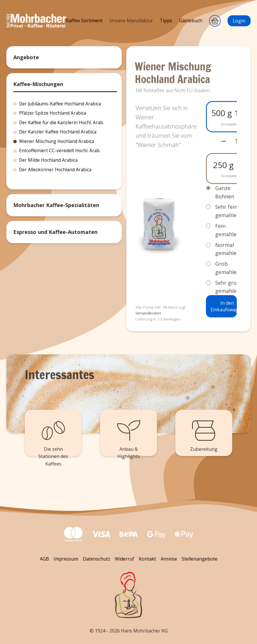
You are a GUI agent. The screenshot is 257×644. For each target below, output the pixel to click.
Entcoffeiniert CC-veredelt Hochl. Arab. (60, 151)
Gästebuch (191, 21)
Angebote (26, 57)
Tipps (166, 21)
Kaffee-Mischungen (38, 84)
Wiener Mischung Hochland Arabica (57, 141)
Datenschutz (96, 559)
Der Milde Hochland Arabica (48, 160)
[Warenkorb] (215, 21)
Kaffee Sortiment (84, 21)
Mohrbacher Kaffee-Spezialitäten (56, 205)
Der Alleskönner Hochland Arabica (55, 170)
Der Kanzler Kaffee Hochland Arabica (58, 132)
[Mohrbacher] (36, 26)
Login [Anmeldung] (239, 21)
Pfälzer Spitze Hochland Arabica (53, 113)
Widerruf (124, 559)
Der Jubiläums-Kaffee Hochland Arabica (60, 104)
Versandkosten (148, 313)
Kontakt (147, 559)
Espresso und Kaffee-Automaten (55, 232)
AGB (44, 559)
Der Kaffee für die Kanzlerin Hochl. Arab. (61, 123)
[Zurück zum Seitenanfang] (128, 595)
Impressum (66, 559)
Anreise (169, 559)
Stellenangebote (200, 559)
